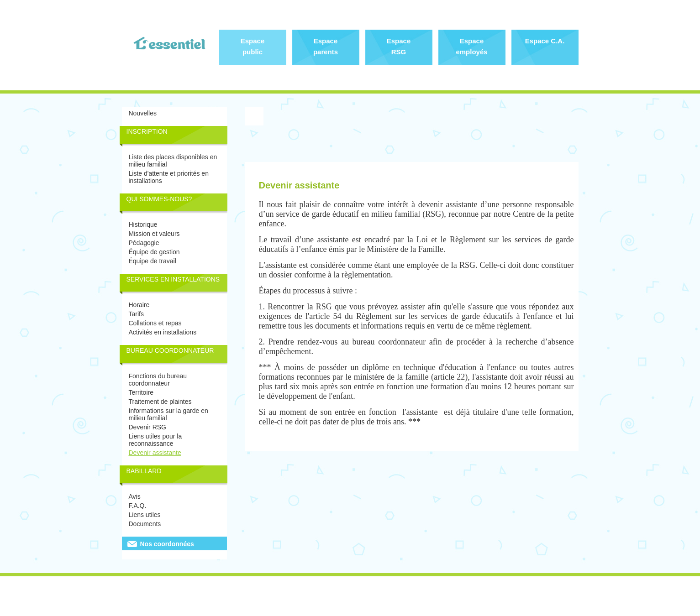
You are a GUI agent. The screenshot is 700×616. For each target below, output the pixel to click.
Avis (135, 496)
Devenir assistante (155, 453)
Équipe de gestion (154, 252)
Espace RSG (399, 46)
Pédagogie (144, 243)
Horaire (139, 305)
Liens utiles (145, 515)
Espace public (253, 46)
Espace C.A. (545, 41)
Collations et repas (155, 323)
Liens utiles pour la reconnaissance (155, 440)
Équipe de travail (153, 261)
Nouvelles (143, 113)
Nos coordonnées (167, 544)
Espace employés (471, 46)
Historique (143, 224)
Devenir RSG (147, 427)
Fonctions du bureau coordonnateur (158, 380)
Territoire (141, 392)
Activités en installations (163, 332)
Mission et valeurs (154, 234)
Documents (145, 524)
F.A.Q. (138, 506)
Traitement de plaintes (160, 402)
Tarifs (136, 314)
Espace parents (326, 46)
